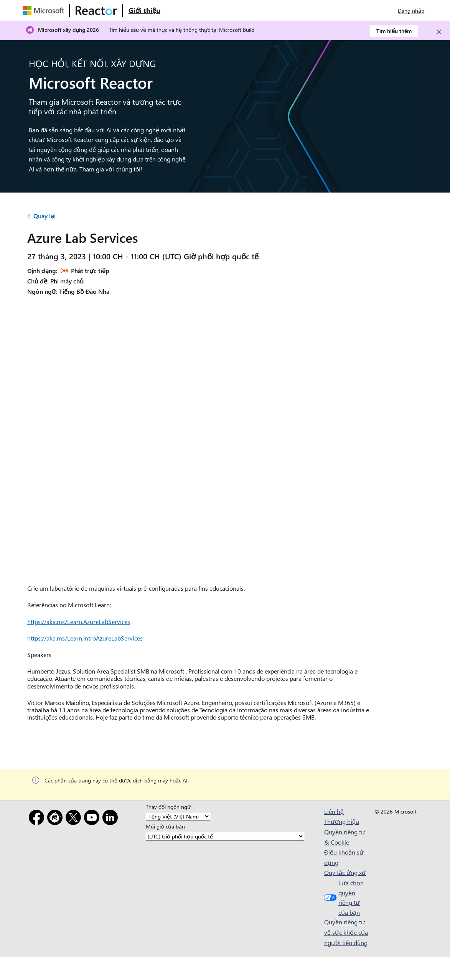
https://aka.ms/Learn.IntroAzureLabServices (85, 638)
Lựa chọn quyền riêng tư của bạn (343, 898)
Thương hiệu (342, 821)
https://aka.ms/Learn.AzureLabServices (79, 622)
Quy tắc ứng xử (345, 872)
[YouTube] (93, 819)
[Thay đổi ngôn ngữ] (178, 816)
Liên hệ (334, 811)
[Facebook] (38, 819)
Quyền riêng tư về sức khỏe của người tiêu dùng (346, 932)
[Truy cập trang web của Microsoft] (45, 10)
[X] (75, 819)
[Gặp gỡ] (56, 819)
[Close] (439, 32)
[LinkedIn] (112, 819)
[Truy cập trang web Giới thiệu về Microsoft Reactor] (144, 10)
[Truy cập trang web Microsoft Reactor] (96, 10)
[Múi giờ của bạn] (225, 836)
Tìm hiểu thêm (394, 31)
